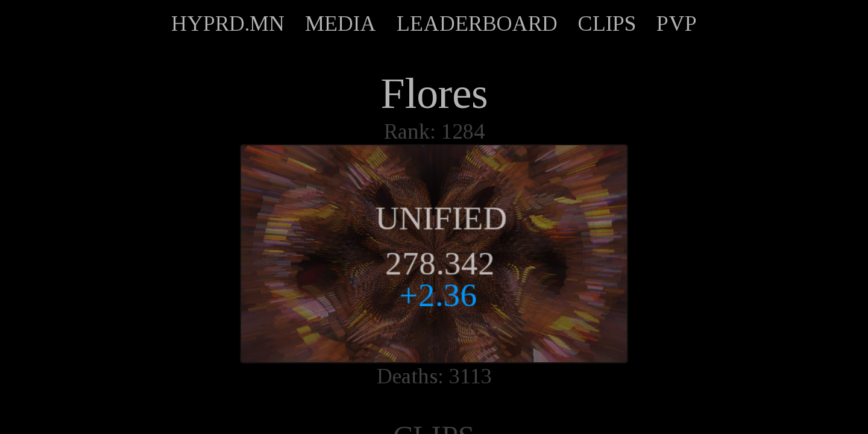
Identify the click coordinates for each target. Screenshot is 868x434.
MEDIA (341, 24)
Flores (434, 93)
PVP (677, 24)
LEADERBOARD (477, 24)
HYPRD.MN (228, 24)
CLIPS (607, 24)
